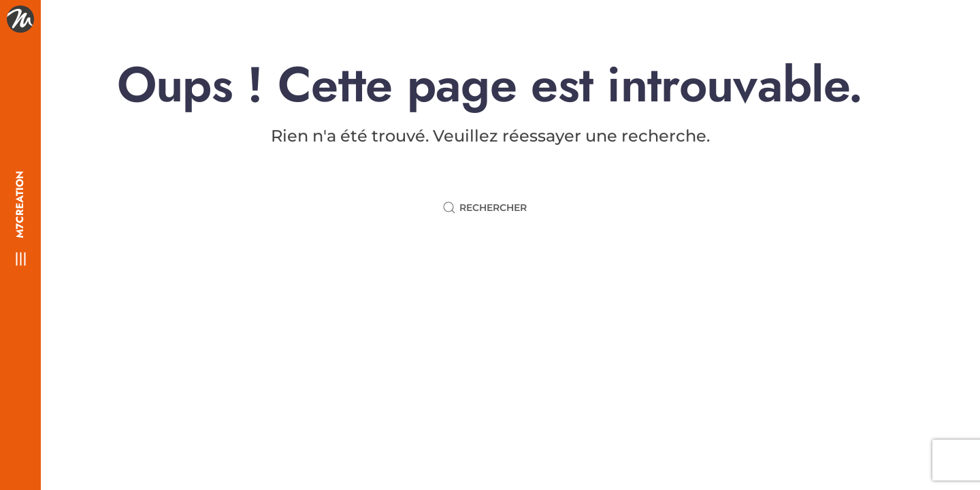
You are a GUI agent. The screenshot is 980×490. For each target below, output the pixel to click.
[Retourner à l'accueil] (20, 19)
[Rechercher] (490, 208)
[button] (21, 259)
